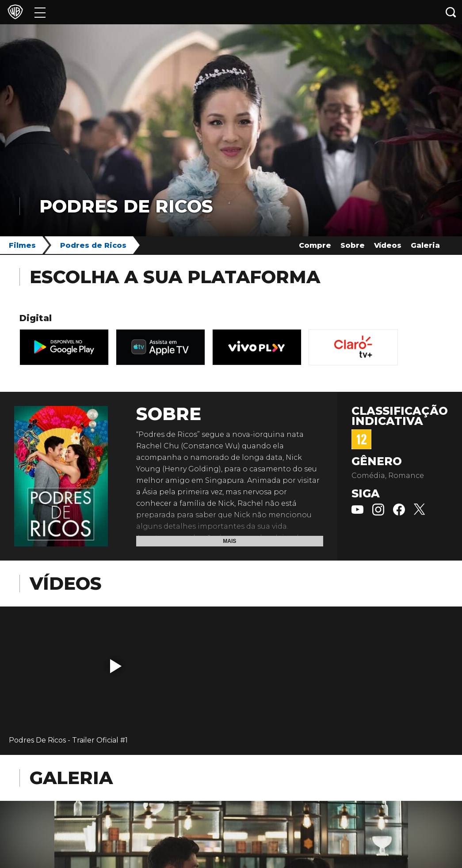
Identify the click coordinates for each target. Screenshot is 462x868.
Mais (229, 541)
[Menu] (40, 12)
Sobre (353, 245)
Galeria (425, 245)
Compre (315, 245)
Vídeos (388, 245)
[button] (116, 666)
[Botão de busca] (451, 12)
